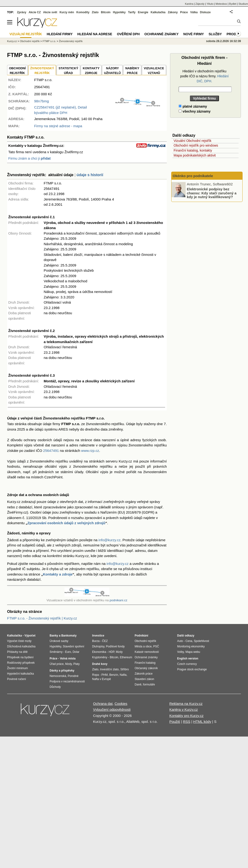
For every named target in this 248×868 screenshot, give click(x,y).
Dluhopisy (98, 646)
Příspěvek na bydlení (20, 657)
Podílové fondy (115, 646)
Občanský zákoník (146, 668)
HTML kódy (202, 722)
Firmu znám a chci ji (29, 158)
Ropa (96, 675)
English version (188, 659)
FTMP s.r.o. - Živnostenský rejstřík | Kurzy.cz (42, 618)
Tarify (132, 12)
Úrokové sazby (59, 641)
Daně (138, 685)
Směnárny (56, 652)
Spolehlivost (202, 641)
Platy (77, 664)
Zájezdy (200, 4)
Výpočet (30, 636)
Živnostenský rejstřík (71, 41)
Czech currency (187, 664)
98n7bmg (41, 101)
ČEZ (105, 641)
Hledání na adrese (95, 34)
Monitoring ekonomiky (191, 646)
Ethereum (126, 657)
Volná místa (68, 659)
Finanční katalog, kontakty (193, 150)
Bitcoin (106, 12)
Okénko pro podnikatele (193, 176)
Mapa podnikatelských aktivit (195, 155)
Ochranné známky (161, 34)
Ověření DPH (128, 34)
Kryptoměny (100, 657)
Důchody (55, 687)
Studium (243, 4)
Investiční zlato (109, 669)
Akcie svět (50, 12)
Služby (215, 34)
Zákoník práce (144, 674)
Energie (143, 12)
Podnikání (141, 636)
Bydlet (233, 4)
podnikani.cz (118, 600)
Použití (175, 722)
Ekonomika (99, 652)
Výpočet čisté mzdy (19, 641)
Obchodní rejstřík (30, 41)
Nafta (123, 675)
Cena (189, 641)
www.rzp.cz (90, 451)
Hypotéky (119, 12)
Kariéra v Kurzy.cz (184, 709)
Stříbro (124, 669)
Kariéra (189, 4)
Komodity (83, 12)
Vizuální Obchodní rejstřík (192, 141)
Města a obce (143, 646)
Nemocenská (58, 676)
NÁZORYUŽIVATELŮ (112, 71)
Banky (54, 636)
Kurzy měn (67, 12)
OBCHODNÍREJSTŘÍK (17, 71)
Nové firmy (194, 34)
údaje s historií (90, 175)
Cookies (121, 704)
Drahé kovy (100, 664)
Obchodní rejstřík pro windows (196, 145)
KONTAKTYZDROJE (91, 71)
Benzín (114, 675)
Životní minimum (17, 668)
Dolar (76, 652)
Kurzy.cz (12, 41)
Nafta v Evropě (101, 679)
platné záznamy (193, 106)
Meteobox (221, 4)
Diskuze (205, 12)
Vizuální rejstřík (26, 34)
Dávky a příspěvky (62, 671)
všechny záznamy (195, 111)
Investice (98, 636)
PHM (105, 675)
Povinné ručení (17, 679)
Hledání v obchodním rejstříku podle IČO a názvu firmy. (204, 76)
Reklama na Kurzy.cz (186, 704)
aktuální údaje (61, 175)
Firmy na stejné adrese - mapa (58, 126)
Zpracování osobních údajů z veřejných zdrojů (66, 523)
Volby (180, 652)
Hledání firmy (60, 34)
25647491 (51, 451)
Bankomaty (69, 636)
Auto (180, 641)
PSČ (156, 646)
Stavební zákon (144, 679)
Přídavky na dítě (17, 652)
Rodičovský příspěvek (21, 663)
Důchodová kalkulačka (21, 646)
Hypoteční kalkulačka (20, 674)
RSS (187, 722)
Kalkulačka (158, 12)
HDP (111, 652)
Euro (68, 652)
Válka (194, 12)
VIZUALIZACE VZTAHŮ (154, 71)
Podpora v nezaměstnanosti (67, 681)
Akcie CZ (35, 12)
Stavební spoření (74, 646)
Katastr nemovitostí (147, 652)
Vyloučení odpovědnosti (112, 709)
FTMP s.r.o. (49, 41)
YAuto (210, 4)
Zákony (173, 12)
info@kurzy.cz (109, 540)
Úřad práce (57, 664)
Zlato (95, 12)
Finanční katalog (145, 663)
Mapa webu (193, 652)
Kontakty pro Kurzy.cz (186, 716)
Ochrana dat (103, 704)
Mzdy (68, 664)
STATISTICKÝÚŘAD (68, 71)
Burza (96, 641)
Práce (184, 12)
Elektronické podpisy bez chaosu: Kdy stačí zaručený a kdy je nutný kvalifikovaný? (212, 193)
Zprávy (22, 12)
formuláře (149, 685)
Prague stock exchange (192, 669)
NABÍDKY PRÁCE (132, 71)
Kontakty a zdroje (58, 574)
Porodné (73, 676)
